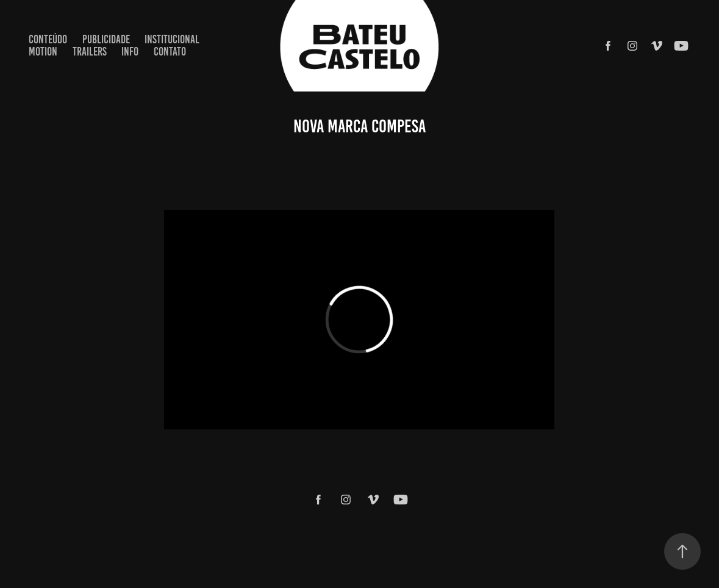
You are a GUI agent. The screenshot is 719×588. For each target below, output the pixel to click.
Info (130, 52)
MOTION (43, 52)
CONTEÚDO (48, 39)
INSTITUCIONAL (172, 39)
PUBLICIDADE (106, 39)
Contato (170, 52)
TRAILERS (90, 52)
